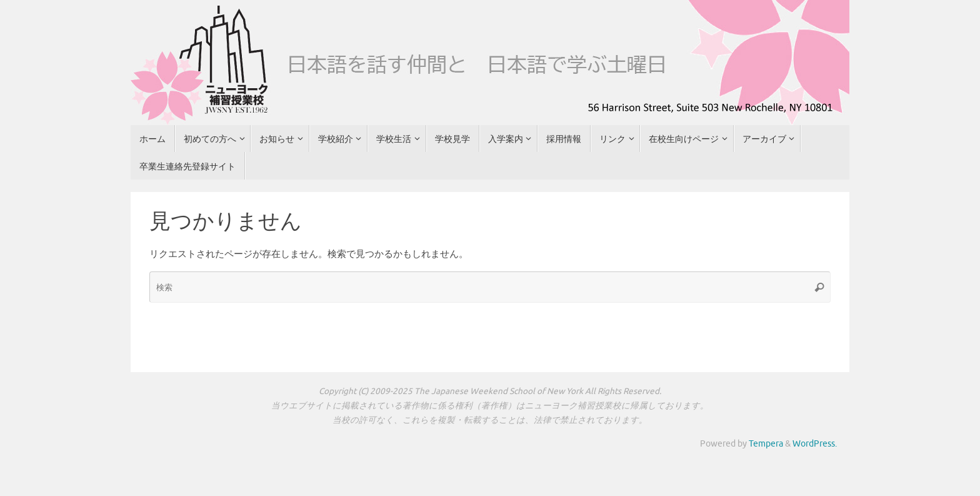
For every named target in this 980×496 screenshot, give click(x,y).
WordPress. (815, 444)
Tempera (766, 444)
